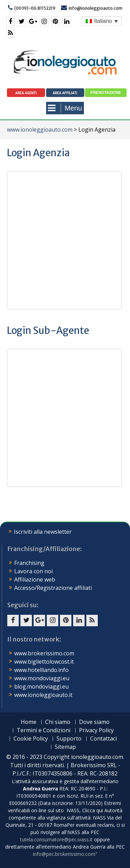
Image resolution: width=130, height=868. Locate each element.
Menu (65, 108)
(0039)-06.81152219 (35, 8)
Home (29, 722)
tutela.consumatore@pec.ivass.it (56, 839)
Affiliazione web (35, 579)
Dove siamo (94, 722)
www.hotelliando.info (41, 670)
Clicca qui (93, 810)
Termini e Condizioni (44, 730)
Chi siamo (58, 722)
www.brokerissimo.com (44, 653)
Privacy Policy (96, 730)
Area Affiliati (65, 93)
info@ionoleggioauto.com (96, 8)
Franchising (29, 563)
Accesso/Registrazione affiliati (53, 588)
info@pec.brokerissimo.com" (65, 854)
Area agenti (26, 93)
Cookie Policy (31, 739)
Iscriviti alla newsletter (43, 532)
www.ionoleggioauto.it (43, 695)
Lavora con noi (33, 571)
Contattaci (103, 739)
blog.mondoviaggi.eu (41, 687)
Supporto (69, 739)
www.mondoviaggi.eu (42, 678)
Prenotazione (106, 92)
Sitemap (65, 747)
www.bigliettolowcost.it (44, 662)
